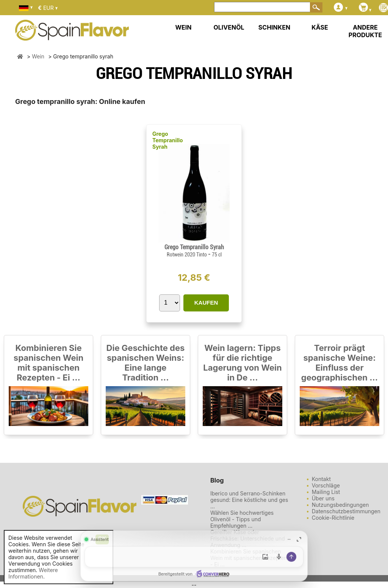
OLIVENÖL (229, 27)
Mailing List (326, 492)
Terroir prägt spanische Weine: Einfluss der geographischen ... (339, 363)
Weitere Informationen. (33, 573)
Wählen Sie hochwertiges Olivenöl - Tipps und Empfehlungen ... (242, 519)
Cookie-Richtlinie (333, 518)
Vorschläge (326, 485)
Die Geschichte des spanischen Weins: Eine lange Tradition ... (146, 363)
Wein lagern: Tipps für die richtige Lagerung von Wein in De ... (242, 363)
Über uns (323, 498)
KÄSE (320, 27)
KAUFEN (206, 303)
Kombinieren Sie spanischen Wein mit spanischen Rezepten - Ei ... (48, 363)
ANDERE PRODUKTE (365, 31)
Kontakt (321, 479)
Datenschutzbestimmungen (346, 511)
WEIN (183, 27)
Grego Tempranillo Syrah (168, 140)
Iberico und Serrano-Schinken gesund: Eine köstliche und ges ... (249, 500)
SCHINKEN (274, 27)
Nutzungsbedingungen (340, 505)
